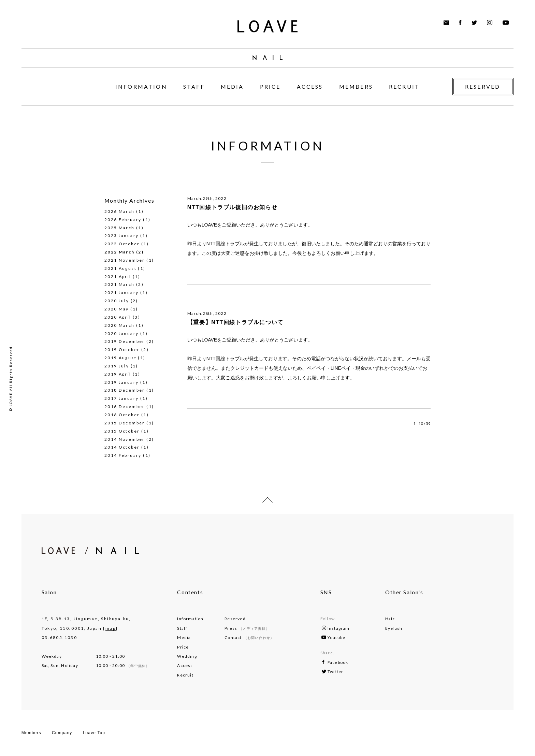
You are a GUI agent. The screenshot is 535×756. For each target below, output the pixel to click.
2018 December (125, 390)
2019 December (125, 341)
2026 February (123, 220)
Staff (182, 628)
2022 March (120, 252)
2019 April (118, 374)
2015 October (122, 431)
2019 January (122, 382)
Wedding (187, 656)
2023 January (122, 236)
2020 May (117, 309)
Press (247, 628)
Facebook (335, 662)
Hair (390, 619)
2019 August (120, 358)
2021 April (118, 277)
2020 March (120, 325)
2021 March (120, 284)
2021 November (125, 260)
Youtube (333, 637)
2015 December (125, 423)
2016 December (125, 406)
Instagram (336, 628)
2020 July (117, 301)
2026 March (120, 211)
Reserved (235, 619)
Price (183, 647)
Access (185, 665)
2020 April (118, 317)
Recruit (185, 675)
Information (190, 619)
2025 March (120, 228)
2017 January (122, 398)
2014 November (125, 439)
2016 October (122, 415)
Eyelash (394, 628)
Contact (249, 637)
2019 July (117, 366)
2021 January (122, 293)
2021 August (120, 268)
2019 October (122, 350)
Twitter (332, 672)
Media (184, 637)
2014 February (123, 455)
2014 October (122, 447)
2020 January (122, 333)
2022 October (122, 244)
